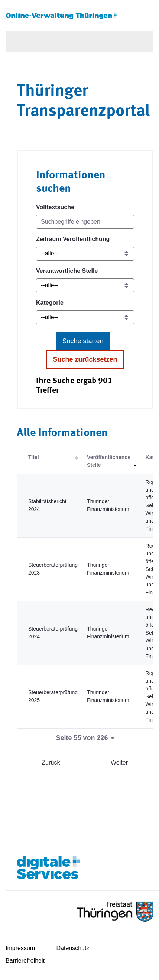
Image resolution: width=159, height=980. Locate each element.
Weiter (119, 762)
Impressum (20, 948)
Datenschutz (73, 948)
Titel (34, 457)
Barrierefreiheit (25, 961)
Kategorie (50, 303)
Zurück (51, 762)
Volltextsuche (55, 207)
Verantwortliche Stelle (67, 271)
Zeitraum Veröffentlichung (73, 239)
